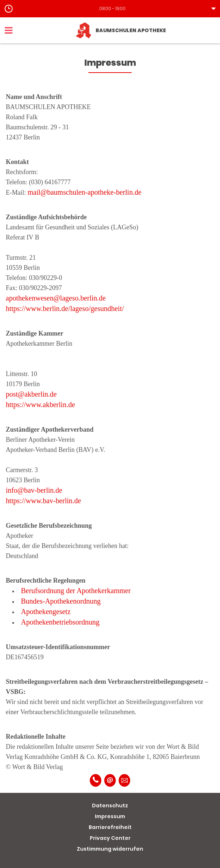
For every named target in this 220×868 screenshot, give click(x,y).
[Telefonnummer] (96, 780)
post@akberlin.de (31, 394)
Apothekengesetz (46, 612)
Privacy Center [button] (110, 838)
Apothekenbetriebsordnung (60, 622)
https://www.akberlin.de (40, 405)
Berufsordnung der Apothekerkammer (76, 591)
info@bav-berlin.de (34, 490)
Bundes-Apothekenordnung (61, 601)
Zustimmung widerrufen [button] (110, 849)
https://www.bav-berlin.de (43, 501)
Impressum (110, 816)
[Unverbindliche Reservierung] (124, 780)
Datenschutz (110, 806)
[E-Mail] (110, 780)
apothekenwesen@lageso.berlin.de (56, 298)
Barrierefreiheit (110, 827)
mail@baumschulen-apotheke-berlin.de (85, 192)
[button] (110, 9)
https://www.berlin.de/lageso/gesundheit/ (65, 308)
